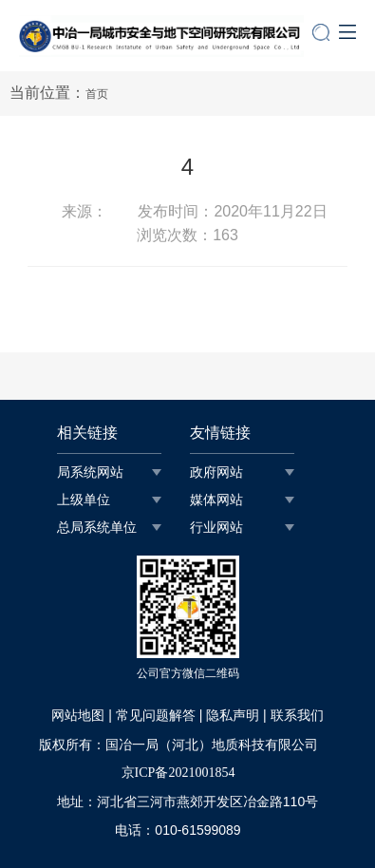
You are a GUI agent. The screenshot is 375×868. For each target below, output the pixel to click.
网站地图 (78, 716)
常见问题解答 (156, 716)
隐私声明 (233, 716)
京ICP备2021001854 (178, 773)
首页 (97, 94)
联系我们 (297, 716)
